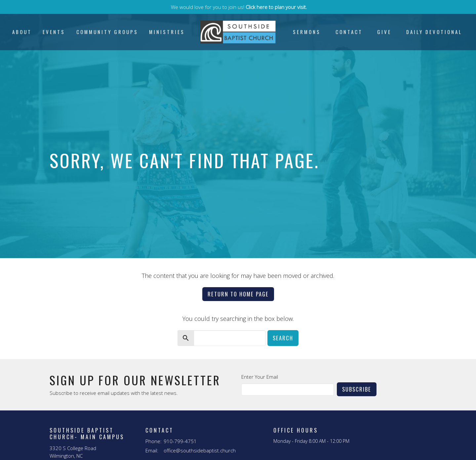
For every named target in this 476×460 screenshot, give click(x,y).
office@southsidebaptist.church (200, 450)
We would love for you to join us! (239, 7)
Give (384, 32)
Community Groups (107, 32)
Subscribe (357, 389)
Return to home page (238, 294)
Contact (349, 32)
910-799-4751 (180, 441)
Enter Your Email (260, 377)
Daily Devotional (434, 32)
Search (283, 338)
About (22, 32)
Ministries (167, 32)
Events (54, 32)
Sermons (307, 32)
